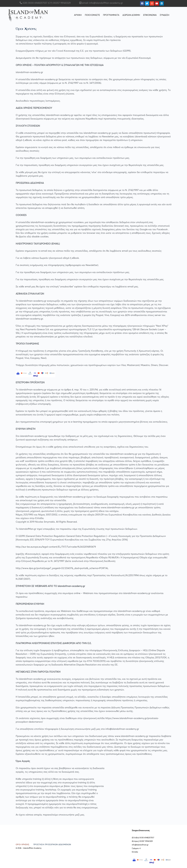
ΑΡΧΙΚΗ (78, 15)
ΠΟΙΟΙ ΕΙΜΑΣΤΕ (92, 15)
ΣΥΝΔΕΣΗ (165, 15)
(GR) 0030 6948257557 (35, 3)
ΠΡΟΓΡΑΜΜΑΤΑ (111, 15)
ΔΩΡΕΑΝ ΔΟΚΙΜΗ (131, 15)
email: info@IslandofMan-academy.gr (102, 3)
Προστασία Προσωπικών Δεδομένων (52, 845)
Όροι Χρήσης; (23, 845)
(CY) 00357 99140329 (59, 3)
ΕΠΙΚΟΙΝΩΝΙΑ (150, 15)
